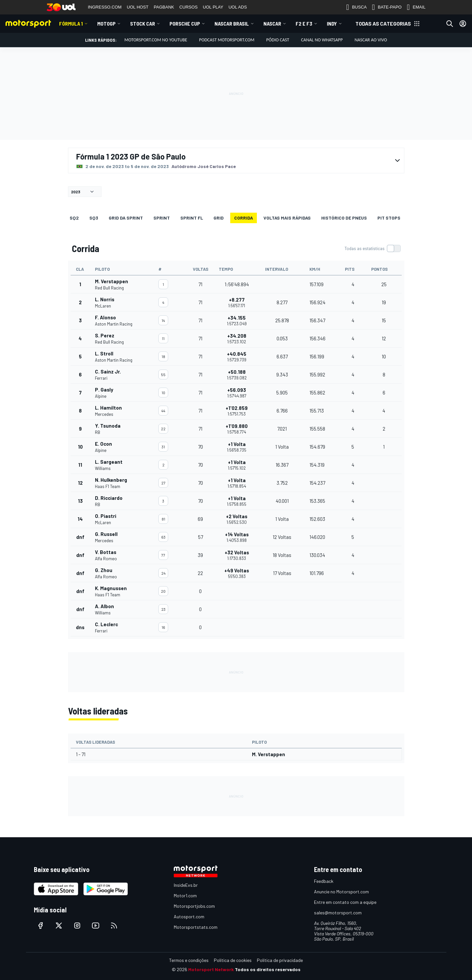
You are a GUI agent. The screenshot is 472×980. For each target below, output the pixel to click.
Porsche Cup (185, 23)
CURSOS (189, 7)
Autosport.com (189, 916)
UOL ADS (238, 7)
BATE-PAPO (387, 7)
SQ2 (74, 218)
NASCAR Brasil (232, 23)
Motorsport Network (211, 969)
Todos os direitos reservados (268, 969)
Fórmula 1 (71, 23)
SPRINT (162, 218)
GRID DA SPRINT (126, 218)
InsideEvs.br (186, 885)
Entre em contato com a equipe (345, 902)
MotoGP (106, 23)
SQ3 (94, 218)
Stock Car (143, 23)
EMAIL (416, 7)
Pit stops (389, 218)
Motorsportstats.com (196, 927)
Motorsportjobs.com (194, 906)
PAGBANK (164, 7)
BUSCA (357, 7)
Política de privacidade (280, 960)
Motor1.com (185, 895)
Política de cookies (233, 960)
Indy (332, 23)
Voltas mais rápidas (287, 218)
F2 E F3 (304, 23)
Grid (219, 218)
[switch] (372, 248)
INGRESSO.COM (105, 7)
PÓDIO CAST (278, 40)
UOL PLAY (213, 7)
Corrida (244, 218)
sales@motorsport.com (338, 913)
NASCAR (272, 23)
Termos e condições (189, 960)
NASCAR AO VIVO (371, 40)
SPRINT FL (192, 218)
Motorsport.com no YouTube (156, 40)
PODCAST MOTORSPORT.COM (227, 40)
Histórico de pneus (344, 218)
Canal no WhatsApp (322, 40)
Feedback (324, 881)
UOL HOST (138, 7)
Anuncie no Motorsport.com (341, 892)
